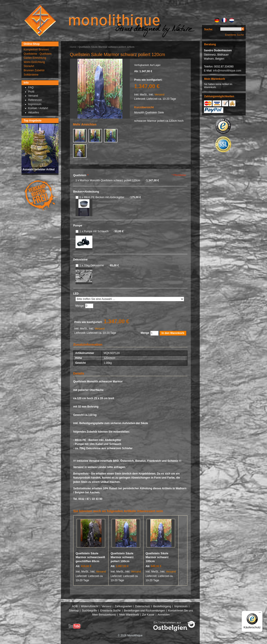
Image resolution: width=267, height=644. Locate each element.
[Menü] (260, 614)
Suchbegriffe (90, 611)
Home (73, 47)
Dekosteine (80, 260)
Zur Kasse (148, 615)
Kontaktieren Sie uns (181, 611)
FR (224, 20)
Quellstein (81, 175)
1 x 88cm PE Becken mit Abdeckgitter (110, 197)
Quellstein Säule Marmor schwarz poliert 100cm (122, 557)
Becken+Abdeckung (86, 192)
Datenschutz (143, 606)
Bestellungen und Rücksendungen (144, 611)
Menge (145, 333)
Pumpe (78, 226)
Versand (159, 95)
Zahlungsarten (123, 606)
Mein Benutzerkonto (104, 615)
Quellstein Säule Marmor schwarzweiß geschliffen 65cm (91, 557)
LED (76, 294)
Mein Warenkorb (129, 615)
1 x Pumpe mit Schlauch (102, 231)
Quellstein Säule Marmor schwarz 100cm (157, 557)
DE (217, 20)
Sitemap (74, 611)
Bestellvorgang (162, 606)
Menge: (80, 306)
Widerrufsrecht (90, 606)
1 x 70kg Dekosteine (99, 265)
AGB (75, 606)
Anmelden (164, 615)
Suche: (209, 29)
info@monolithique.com (227, 71)
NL (232, 20)
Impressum (181, 606)
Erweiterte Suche (234, 35)
